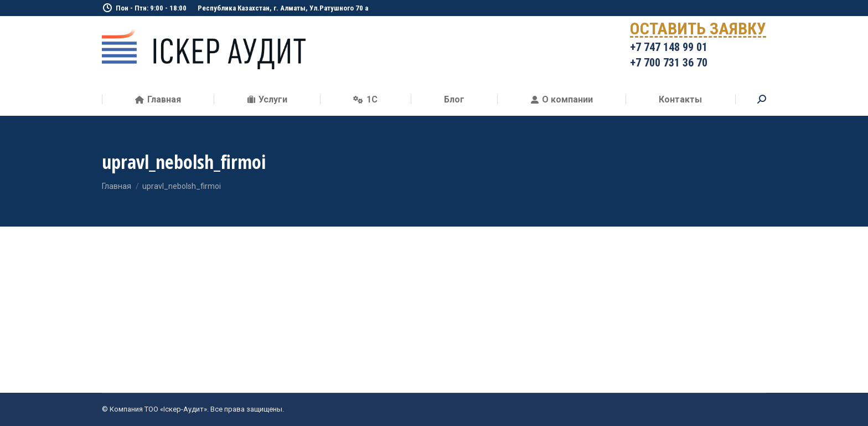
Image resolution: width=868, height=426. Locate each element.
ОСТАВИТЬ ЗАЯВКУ (698, 31)
